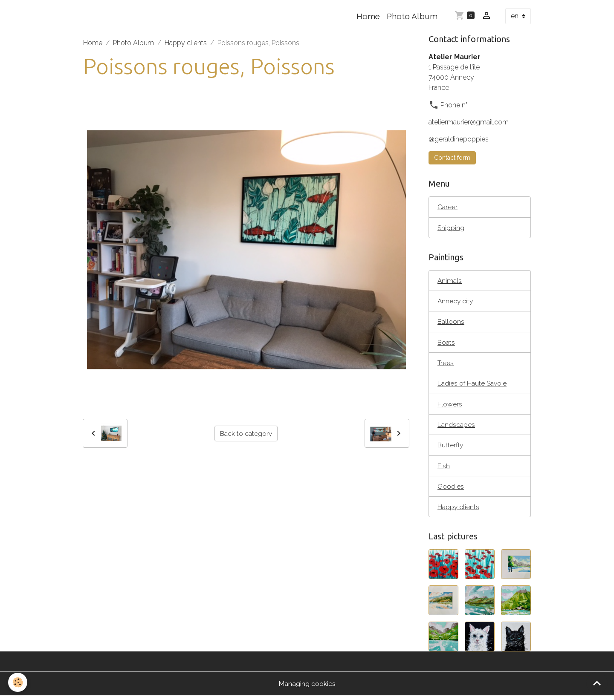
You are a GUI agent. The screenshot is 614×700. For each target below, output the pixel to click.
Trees (446, 364)
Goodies (451, 490)
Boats (446, 344)
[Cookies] (18, 682)
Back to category (246, 433)
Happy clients (186, 43)
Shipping (451, 228)
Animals (450, 281)
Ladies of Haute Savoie (472, 385)
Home (368, 16)
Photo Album (412, 16)
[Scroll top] (597, 683)
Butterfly (451, 448)
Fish (444, 469)
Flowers (450, 406)
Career (447, 207)
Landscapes (456, 427)
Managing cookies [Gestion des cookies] (307, 688)
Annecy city (456, 302)
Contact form (452, 158)
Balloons (451, 323)
